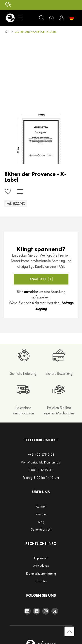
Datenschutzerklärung (41, 573)
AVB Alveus (41, 566)
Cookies (41, 581)
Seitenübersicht (41, 529)
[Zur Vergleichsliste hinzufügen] (20, 192)
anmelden (31, 292)
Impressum (41, 558)
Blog (41, 522)
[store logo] (10, 18)
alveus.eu (41, 514)
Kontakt (41, 506)
